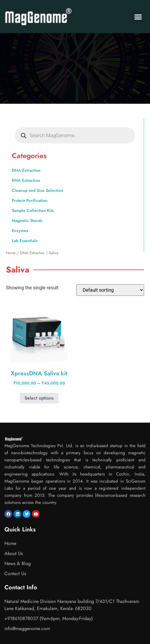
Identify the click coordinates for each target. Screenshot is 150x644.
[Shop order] (110, 290)
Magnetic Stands (27, 220)
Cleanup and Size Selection (37, 190)
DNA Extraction (26, 170)
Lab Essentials (25, 241)
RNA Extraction (26, 180)
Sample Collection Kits (33, 210)
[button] (138, 17)
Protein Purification (30, 200)
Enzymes (20, 231)
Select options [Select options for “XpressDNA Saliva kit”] (39, 398)
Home (11, 253)
